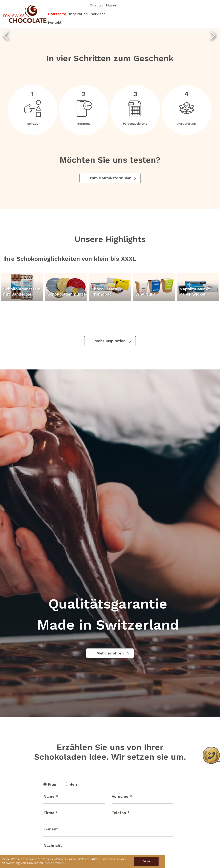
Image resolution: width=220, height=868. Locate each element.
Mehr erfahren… (56, 863)
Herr (73, 784)
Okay (146, 861)
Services (191, 18)
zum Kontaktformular (110, 178)
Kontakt (208, 18)
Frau (51, 784)
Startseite (150, 18)
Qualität (193, 10)
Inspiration (171, 18)
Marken (209, 10)
